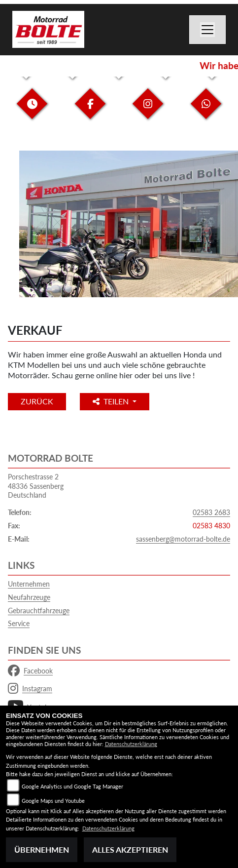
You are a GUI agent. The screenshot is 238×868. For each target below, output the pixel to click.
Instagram (30, 689)
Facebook (30, 671)
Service (19, 623)
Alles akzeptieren (130, 849)
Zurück (37, 401)
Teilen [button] (112, 401)
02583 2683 (211, 512)
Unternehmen (29, 584)
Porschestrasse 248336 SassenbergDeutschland (36, 486)
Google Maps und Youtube (53, 801)
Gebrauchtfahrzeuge (39, 611)
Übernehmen (42, 849)
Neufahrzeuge (29, 597)
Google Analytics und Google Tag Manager (72, 786)
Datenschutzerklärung (131, 744)
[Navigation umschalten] (207, 30)
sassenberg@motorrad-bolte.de (183, 539)
